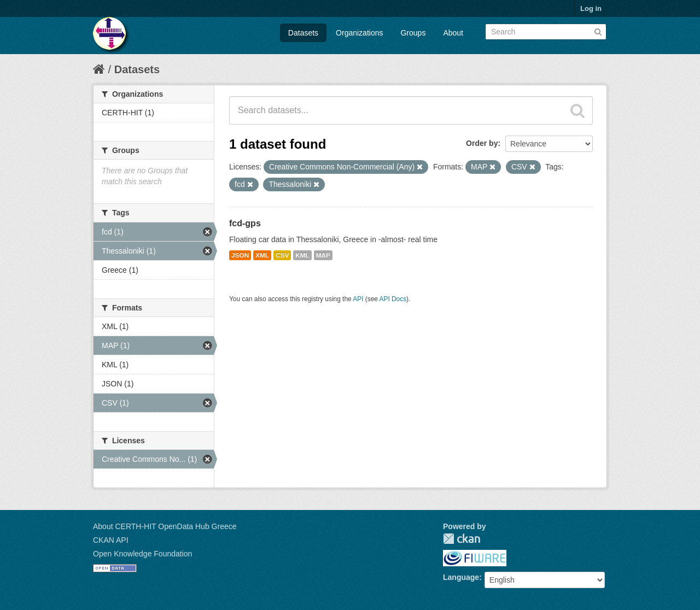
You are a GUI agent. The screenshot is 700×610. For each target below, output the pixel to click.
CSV (282, 255)
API (358, 299)
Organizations (359, 33)
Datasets (303, 33)
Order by (482, 143)
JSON (240, 255)
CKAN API (111, 540)
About (453, 33)
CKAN (462, 539)
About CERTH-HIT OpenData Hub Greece (165, 526)
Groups (413, 33)
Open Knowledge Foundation (142, 554)
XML (262, 255)
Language (461, 577)
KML (302, 255)
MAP (323, 255)
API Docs (393, 299)
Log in (591, 8)
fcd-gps (245, 223)
